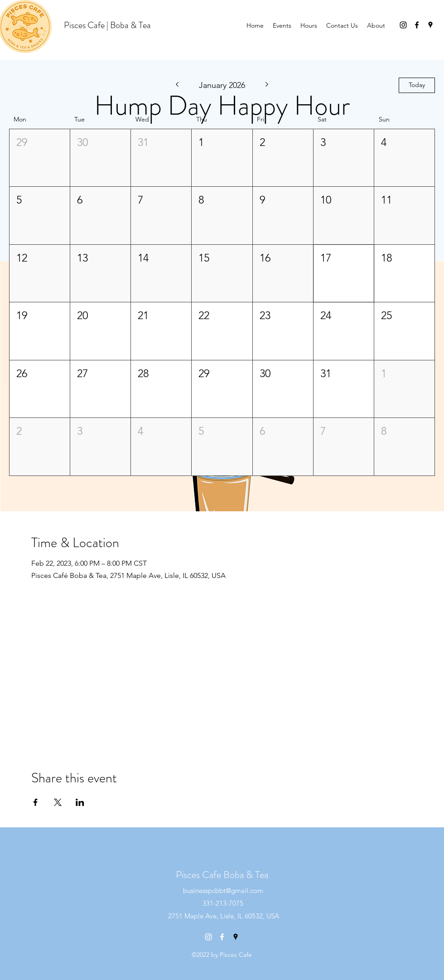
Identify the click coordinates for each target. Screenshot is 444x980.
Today (417, 85)
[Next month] (267, 85)
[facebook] (417, 25)
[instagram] (403, 25)
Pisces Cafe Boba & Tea (222, 875)
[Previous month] (177, 85)
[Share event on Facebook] (36, 802)
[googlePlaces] (430, 25)
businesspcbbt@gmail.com (223, 890)
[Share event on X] (58, 802)
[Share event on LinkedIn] (80, 802)
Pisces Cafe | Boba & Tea (107, 25)
